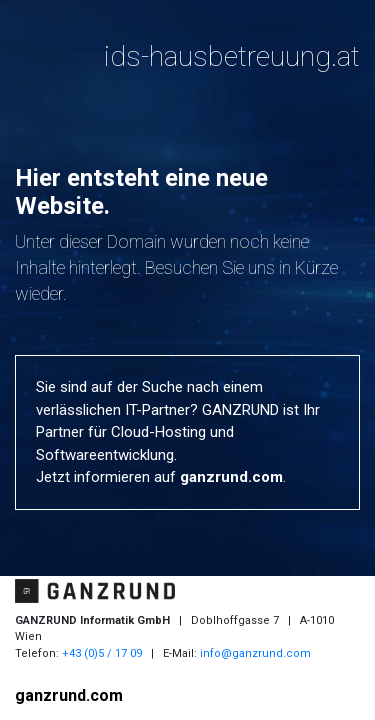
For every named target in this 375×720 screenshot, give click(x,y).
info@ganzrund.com (255, 653)
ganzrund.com (231, 477)
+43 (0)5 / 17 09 (102, 653)
